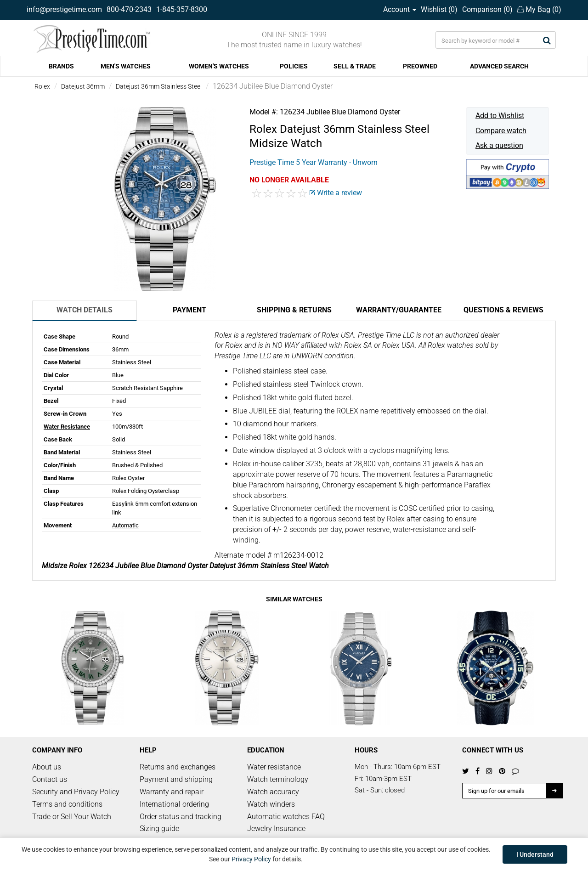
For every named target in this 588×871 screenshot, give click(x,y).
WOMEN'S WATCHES (219, 66)
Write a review (336, 193)
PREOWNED (420, 66)
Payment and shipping (176, 779)
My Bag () (539, 9)
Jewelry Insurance (276, 829)
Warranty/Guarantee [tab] (399, 310)
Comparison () (487, 9)
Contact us (50, 779)
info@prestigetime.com (64, 9)
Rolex (42, 86)
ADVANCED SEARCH (499, 66)
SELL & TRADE (355, 66)
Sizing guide (159, 829)
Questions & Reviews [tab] (503, 310)
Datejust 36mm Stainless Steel (159, 86)
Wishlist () (439, 9)
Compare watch (501, 131)
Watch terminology (278, 779)
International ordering (174, 804)
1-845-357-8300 (182, 9)
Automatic (125, 525)
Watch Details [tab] (85, 310)
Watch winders (271, 804)
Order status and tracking (181, 817)
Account (400, 9)
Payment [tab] (189, 310)
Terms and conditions (67, 804)
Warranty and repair (172, 792)
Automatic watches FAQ (286, 817)
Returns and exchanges (178, 767)
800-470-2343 (129, 9)
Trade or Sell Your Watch (72, 817)
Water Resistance (67, 427)
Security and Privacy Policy (76, 792)
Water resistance (274, 767)
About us (47, 767)
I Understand (535, 854)
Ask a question (499, 145)
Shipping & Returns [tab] (294, 310)
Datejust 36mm (83, 86)
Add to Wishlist (500, 116)
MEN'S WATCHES (126, 66)
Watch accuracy (273, 792)
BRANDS (61, 66)
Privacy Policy (251, 859)
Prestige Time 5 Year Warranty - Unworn (314, 162)
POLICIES (294, 66)
